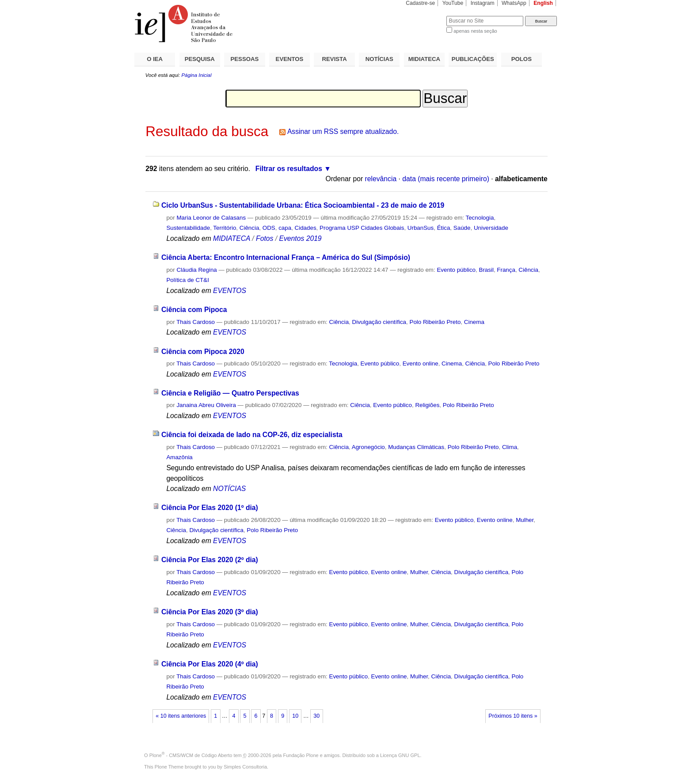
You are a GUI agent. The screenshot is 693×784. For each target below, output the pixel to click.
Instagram (483, 3)
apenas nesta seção (475, 31)
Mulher (525, 520)
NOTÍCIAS (379, 59)
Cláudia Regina (196, 270)
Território (225, 228)
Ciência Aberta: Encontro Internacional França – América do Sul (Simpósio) (286, 257)
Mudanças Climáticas (416, 447)
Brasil (486, 270)
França (506, 270)
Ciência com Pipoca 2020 (203, 352)
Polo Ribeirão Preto (435, 322)
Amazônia (179, 457)
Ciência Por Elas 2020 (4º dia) (210, 664)
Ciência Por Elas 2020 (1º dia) (210, 508)
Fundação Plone (301, 755)
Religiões (427, 405)
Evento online (421, 363)
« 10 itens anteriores (181, 716)
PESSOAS (245, 59)
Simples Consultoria (245, 767)
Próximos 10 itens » (513, 716)
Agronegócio (368, 447)
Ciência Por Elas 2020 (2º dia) (210, 560)
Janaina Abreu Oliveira (206, 405)
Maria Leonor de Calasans (211, 218)
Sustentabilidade (188, 228)
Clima (510, 447)
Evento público (456, 270)
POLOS (522, 59)
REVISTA (335, 59)
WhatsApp (514, 3)
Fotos (265, 238)
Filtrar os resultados (289, 169)
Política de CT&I (188, 280)
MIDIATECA (424, 59)
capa (285, 228)
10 (295, 716)
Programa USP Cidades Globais (362, 228)
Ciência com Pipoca (194, 310)
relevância (381, 179)
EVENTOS (290, 59)
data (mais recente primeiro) (446, 179)
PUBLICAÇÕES (473, 59)
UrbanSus (421, 228)
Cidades (306, 228)
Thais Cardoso (196, 322)
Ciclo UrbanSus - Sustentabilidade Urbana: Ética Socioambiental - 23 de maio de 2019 (303, 205)
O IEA (155, 59)
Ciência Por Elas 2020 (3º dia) (210, 612)
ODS (269, 228)
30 (316, 716)
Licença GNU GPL (400, 755)
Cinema (474, 322)
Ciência (249, 228)
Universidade (491, 228)
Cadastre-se (420, 3)
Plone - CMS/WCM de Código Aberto (191, 755)
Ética (444, 228)
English (543, 3)
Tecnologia (480, 218)
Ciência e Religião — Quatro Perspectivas (230, 393)
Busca (425, 16)
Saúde (462, 228)
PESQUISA (200, 59)
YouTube (453, 3)
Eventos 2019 (300, 238)
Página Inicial (196, 75)
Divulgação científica (379, 322)
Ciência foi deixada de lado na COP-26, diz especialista (252, 435)
